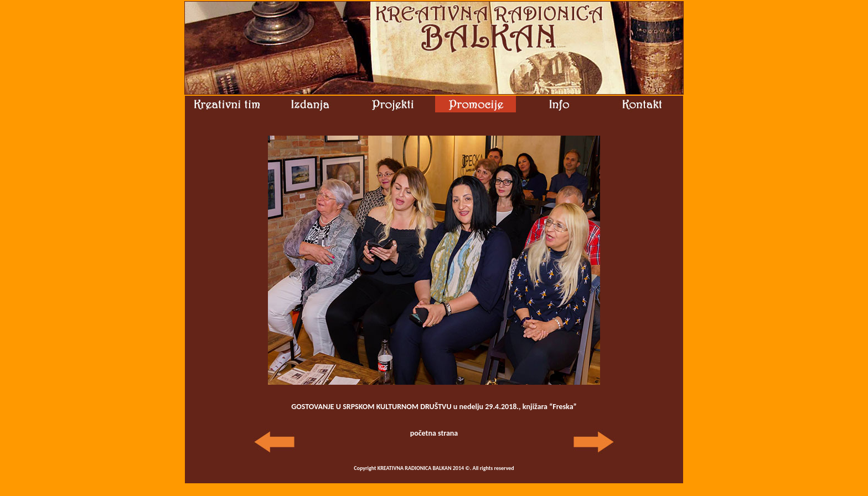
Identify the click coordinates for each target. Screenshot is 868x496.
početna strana (434, 433)
